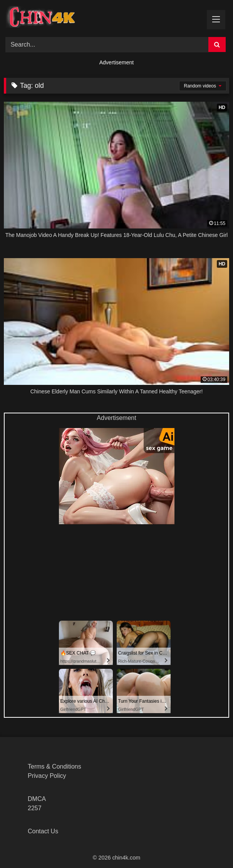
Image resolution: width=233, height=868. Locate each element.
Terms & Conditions (54, 766)
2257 (35, 808)
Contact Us (43, 831)
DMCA (37, 799)
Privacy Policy (47, 776)
